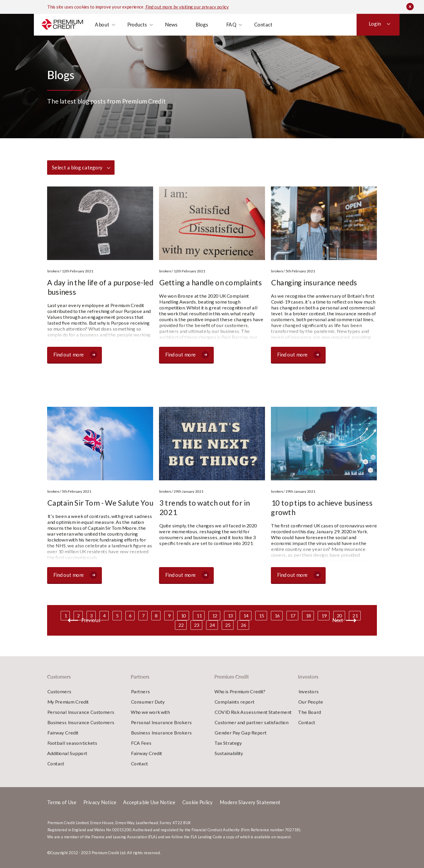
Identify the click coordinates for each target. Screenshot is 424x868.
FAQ (229, 34)
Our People (310, 702)
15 (261, 615)
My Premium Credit (68, 702)
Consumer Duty (148, 702)
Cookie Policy (197, 802)
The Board (309, 712)
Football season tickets (72, 743)
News (169, 34)
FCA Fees (141, 743)
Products (135, 34)
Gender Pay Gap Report (240, 733)
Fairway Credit (63, 733)
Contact (261, 34)
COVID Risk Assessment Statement (253, 712)
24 (212, 625)
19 (324, 615)
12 (214, 615)
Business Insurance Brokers (161, 733)
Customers (57, 17)
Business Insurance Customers (81, 722)
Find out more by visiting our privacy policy (187, 6)
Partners (84, 18)
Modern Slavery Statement (250, 802)
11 (199, 615)
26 (243, 625)
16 (277, 615)
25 (228, 625)
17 (292, 615)
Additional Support (67, 753)
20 (339, 615)
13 (230, 615)
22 (181, 625)
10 (183, 615)
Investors (110, 18)
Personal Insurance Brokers (161, 722)
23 (196, 625)
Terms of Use (62, 802)
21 (355, 615)
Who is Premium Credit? (240, 691)
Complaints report (234, 702)
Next (337, 620)
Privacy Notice (100, 802)
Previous (91, 620)
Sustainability (229, 753)
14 (246, 615)
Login (365, 34)
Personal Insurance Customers (81, 712)
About (100, 34)
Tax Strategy (228, 743)
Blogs (200, 34)
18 (308, 615)
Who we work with (150, 712)
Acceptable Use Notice (149, 802)
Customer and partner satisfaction (251, 722)
